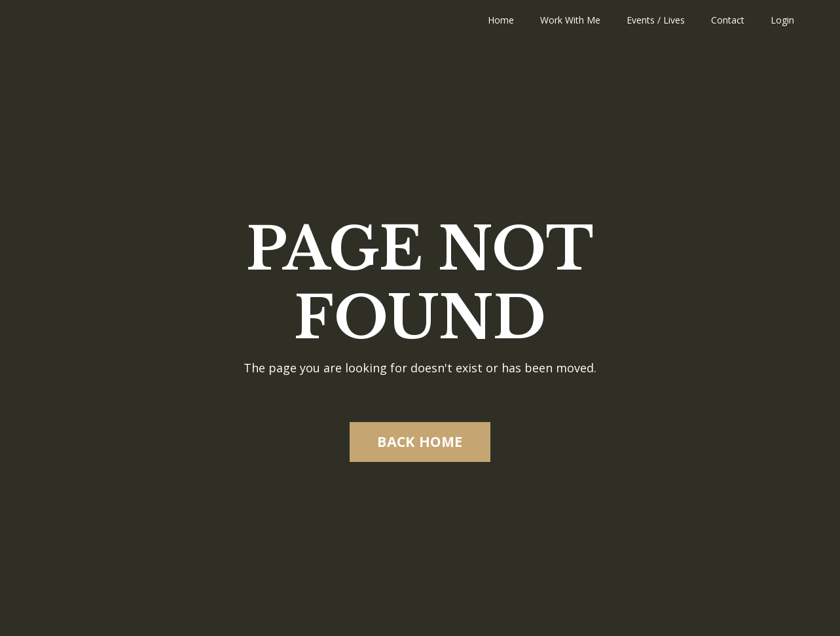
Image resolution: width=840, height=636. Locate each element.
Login (782, 20)
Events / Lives (656, 20)
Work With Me (570, 20)
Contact (728, 20)
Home (501, 20)
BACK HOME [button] (420, 441)
